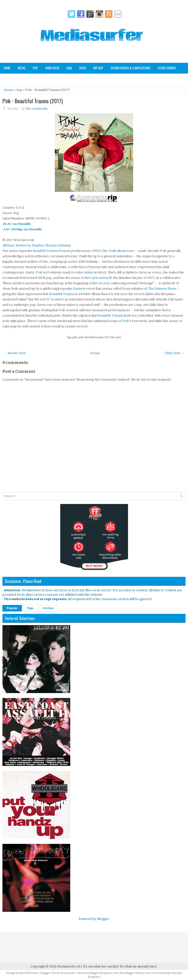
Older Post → (174, 353)
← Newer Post (15, 353)
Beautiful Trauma (45, 251)
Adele (89, 272)
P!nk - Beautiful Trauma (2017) (33, 101)
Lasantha (70, 973)
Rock (83, 68)
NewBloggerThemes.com (135, 973)
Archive (48, 608)
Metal (22, 68)
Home (7, 68)
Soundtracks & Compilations (131, 68)
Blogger (103, 919)
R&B (69, 68)
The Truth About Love (118, 251)
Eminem (79, 289)
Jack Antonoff (101, 278)
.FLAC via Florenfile (17, 224)
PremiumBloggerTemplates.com (98, 973)
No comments (37, 109)
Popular (12, 608)
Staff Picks (28, 78)
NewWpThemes (29, 973)
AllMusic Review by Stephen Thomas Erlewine (37, 245)
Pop (35, 68)
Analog (8, 78)
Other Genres (167, 68)
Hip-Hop (98, 68)
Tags (30, 608)
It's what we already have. (139, 966)
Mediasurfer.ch (69, 966)
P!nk (163, 251)
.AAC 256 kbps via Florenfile (22, 229)
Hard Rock (52, 68)
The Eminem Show (162, 289)
